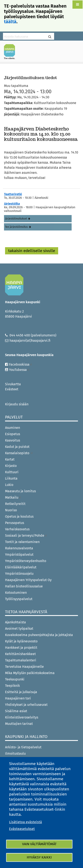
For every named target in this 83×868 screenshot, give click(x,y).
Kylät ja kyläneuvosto (21, 641)
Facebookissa (21, 364)
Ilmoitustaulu (15, 754)
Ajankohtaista (15, 622)
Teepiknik (12, 686)
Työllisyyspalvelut (19, 599)
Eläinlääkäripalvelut (21, 567)
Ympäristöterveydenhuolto (26, 561)
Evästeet (12, 389)
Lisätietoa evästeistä (25, 822)
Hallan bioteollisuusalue (24, 586)
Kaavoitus (13, 440)
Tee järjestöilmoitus (16, 227)
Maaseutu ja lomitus (20, 491)
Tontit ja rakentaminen (22, 542)
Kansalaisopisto (19, 453)
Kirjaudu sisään (17, 404)
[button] (78, 5)
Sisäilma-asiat (16, 711)
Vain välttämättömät (39, 844)
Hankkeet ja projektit (21, 648)
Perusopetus (15, 523)
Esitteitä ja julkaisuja (21, 692)
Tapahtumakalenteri (21, 660)
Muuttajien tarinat (19, 724)
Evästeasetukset (22, 829)
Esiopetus (13, 434)
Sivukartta (13, 384)
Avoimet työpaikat (19, 629)
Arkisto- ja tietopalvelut (23, 747)
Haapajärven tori (18, 698)
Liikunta (11, 478)
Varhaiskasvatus (17, 529)
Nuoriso (11, 510)
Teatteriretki (13, 194)
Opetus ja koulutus (19, 516)
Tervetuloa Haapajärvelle (24, 667)
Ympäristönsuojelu (19, 574)
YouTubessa (19, 370)
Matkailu (13, 497)
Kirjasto (11, 466)
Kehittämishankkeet (20, 654)
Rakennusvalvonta (19, 548)
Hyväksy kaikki (39, 857)
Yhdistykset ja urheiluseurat (26, 705)
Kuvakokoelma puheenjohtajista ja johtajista (39, 635)
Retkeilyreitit (15, 504)
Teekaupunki (15, 679)
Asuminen (13, 428)
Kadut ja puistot (17, 447)
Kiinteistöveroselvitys (22, 717)
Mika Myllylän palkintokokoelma (30, 673)
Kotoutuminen (16, 593)
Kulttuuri (12, 472)
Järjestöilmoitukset (16, 219)
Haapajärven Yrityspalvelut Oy (28, 580)
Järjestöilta (12, 204)
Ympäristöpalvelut (19, 555)
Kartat (10, 459)
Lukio (9, 485)
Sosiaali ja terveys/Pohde (26, 535)
